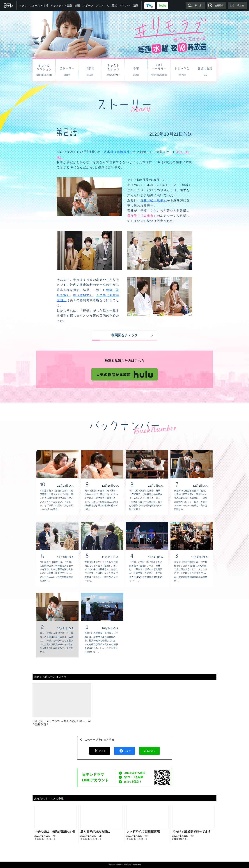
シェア (125, 751)
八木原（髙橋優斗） (119, 152)
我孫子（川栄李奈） (142, 216)
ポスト (99, 751)
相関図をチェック (125, 335)
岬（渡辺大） (83, 295)
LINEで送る (150, 751)
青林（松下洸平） (153, 200)
